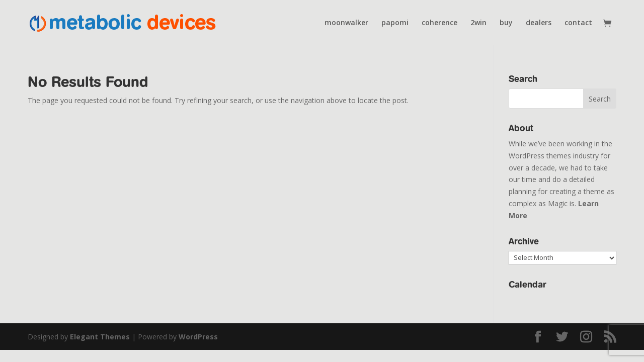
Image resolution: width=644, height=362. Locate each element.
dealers (539, 23)
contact (578, 23)
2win (478, 23)
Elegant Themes (100, 337)
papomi (395, 23)
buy (506, 23)
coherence (439, 23)
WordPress (198, 337)
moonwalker (346, 23)
